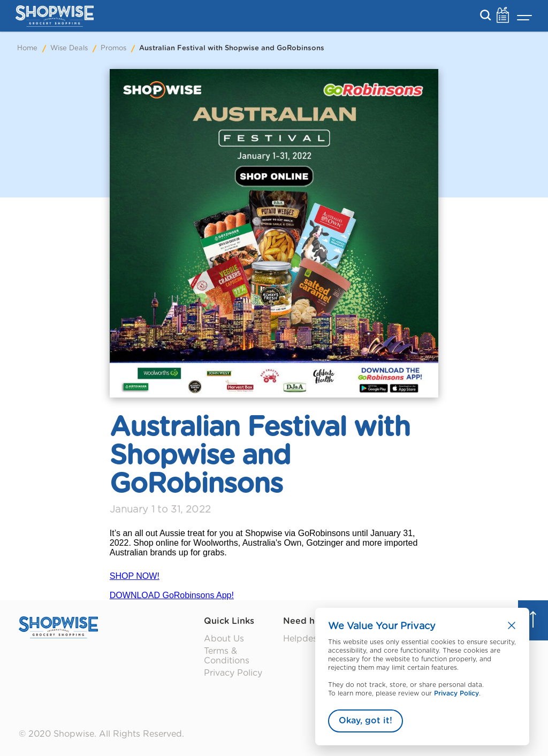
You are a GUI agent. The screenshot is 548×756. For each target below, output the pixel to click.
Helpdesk (303, 639)
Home (27, 48)
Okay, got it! (366, 721)
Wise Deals (69, 48)
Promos (113, 48)
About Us (224, 639)
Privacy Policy (456, 693)
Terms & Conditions (227, 656)
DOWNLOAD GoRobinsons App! (172, 595)
